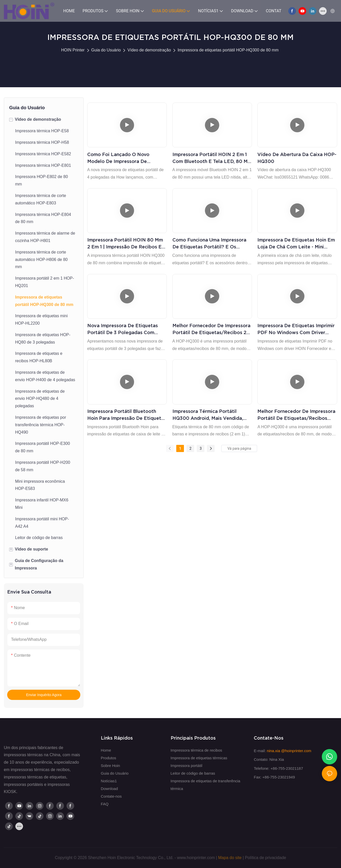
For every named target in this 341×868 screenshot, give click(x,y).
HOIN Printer (73, 50)
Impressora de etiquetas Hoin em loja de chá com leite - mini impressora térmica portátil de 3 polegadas (296, 244)
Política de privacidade (265, 858)
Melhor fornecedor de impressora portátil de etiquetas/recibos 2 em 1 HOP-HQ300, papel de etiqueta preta (211, 329)
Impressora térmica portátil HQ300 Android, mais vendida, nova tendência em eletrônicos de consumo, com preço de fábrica (209, 415)
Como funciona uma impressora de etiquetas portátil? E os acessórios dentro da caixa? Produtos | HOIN (209, 244)
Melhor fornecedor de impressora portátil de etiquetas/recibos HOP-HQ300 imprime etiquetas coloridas (296, 415)
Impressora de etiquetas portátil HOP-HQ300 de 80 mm (228, 50)
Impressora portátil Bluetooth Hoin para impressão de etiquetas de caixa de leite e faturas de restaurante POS (127, 415)
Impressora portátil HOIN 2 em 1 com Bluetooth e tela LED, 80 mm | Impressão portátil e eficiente (212, 158)
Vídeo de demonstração (149, 50)
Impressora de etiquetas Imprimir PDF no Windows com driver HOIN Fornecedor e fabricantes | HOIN (296, 329)
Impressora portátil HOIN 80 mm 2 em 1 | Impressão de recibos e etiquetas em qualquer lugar (125, 244)
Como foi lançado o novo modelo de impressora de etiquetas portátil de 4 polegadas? (118, 158)
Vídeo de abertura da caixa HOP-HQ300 (297, 158)
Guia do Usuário (106, 50)
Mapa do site (230, 858)
